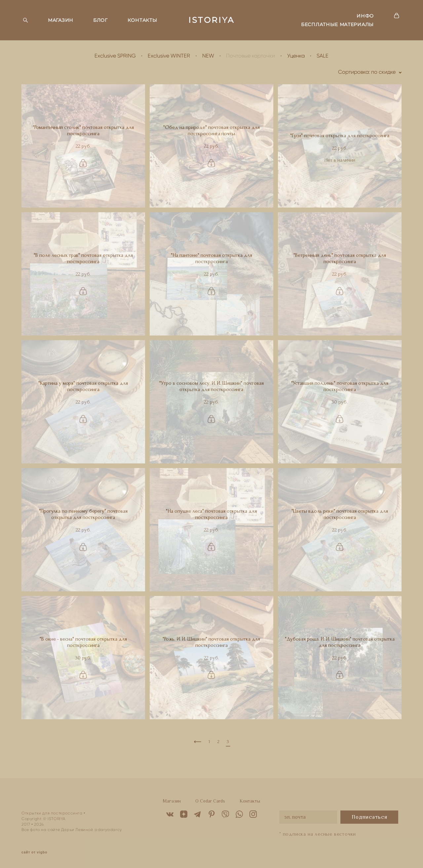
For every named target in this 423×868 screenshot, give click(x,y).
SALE (323, 56)
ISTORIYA (211, 20)
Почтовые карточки (250, 56)
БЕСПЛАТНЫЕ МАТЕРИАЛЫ (337, 24)
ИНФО (365, 16)
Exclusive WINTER (169, 56)
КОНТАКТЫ (142, 20)
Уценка (296, 56)
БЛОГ (100, 20)
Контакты (250, 801)
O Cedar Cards (210, 801)
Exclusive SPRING (115, 56)
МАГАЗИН (61, 20)
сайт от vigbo (34, 852)
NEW (208, 56)
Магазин (172, 801)
